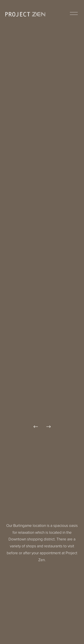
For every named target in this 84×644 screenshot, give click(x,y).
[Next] (49, 427)
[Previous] (36, 427)
